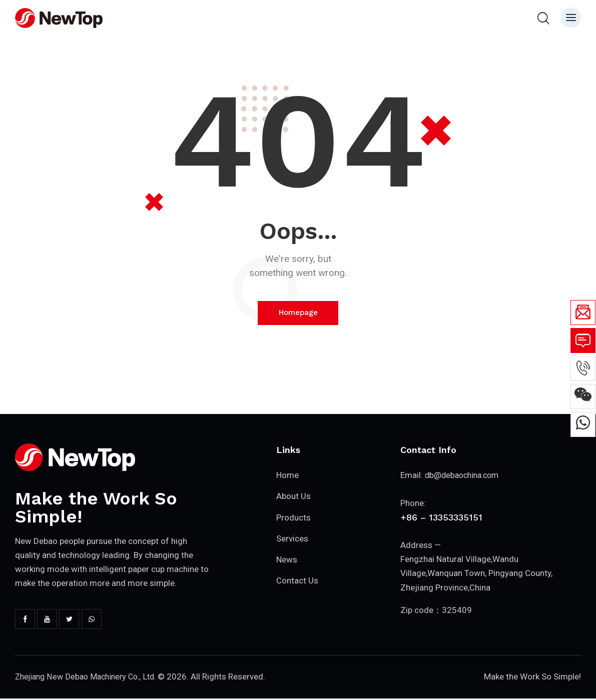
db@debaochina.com (465, 476)
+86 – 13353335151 (441, 517)
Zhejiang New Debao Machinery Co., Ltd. (90, 677)
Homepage (298, 313)
